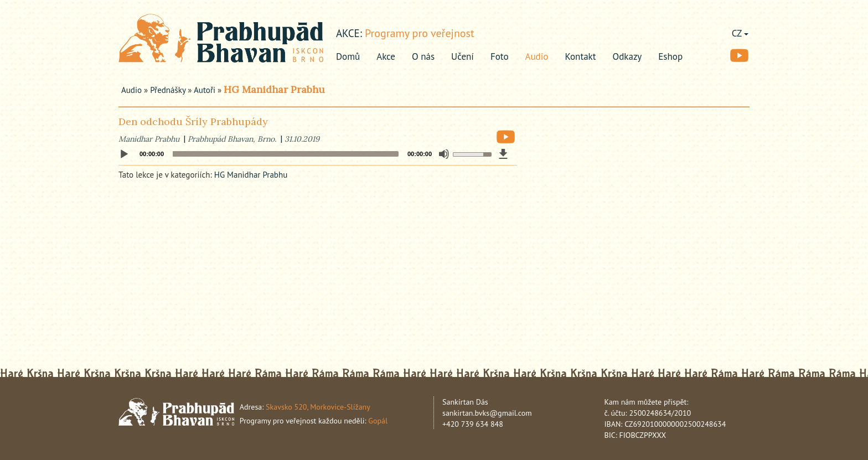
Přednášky (168, 90)
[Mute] (444, 154)
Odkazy (627, 56)
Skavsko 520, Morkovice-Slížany (318, 407)
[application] (318, 154)
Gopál (378, 421)
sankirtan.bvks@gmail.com (487, 413)
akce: (349, 33)
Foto (500, 56)
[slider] (286, 154)
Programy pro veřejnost (420, 33)
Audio (537, 56)
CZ (740, 33)
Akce (386, 56)
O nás (423, 56)
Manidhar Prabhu (149, 139)
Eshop (670, 56)
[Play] (124, 154)
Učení (463, 56)
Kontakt (580, 56)
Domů (348, 56)
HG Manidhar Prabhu (274, 89)
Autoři (205, 90)
